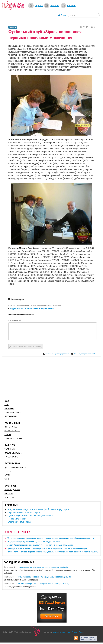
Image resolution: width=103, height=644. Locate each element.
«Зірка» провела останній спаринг (24, 512)
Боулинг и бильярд (13, 431)
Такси (7, 479)
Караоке (8, 435)
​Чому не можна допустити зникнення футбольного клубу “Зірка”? (39, 509)
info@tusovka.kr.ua (62, 632)
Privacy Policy (78, 632)
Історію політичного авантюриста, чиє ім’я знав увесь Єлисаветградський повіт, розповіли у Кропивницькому (53, 552)
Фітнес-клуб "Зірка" (17, 519)
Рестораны (9, 409)
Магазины (9, 494)
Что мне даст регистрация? (84, 354)
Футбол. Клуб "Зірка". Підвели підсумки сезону (30, 516)
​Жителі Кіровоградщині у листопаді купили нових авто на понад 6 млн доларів (40, 545)
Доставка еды (11, 416)
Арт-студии (9, 497)
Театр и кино (10, 449)
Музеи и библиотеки (13, 453)
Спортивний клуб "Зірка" (19, 522)
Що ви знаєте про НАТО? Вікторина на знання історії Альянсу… (44, 584)
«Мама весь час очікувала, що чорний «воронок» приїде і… (44, 567)
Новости (55, 5)
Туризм (8, 471)
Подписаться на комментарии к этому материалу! (32, 309)
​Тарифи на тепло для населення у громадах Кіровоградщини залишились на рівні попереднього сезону (51, 538)
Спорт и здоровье (12, 490)
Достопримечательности (15, 467)
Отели (7, 475)
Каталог (71, 5)
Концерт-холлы (11, 457)
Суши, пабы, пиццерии (14, 412)
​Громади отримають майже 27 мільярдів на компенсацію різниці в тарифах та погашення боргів (47, 548)
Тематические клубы (13, 439)
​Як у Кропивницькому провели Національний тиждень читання (33, 542)
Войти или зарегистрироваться (57, 354)
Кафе (7, 405)
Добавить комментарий (26, 347)
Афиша (39, 5)
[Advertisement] (52, 377)
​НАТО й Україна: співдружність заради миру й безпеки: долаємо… (45, 577)
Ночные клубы (11, 427)
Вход (63, 15)
